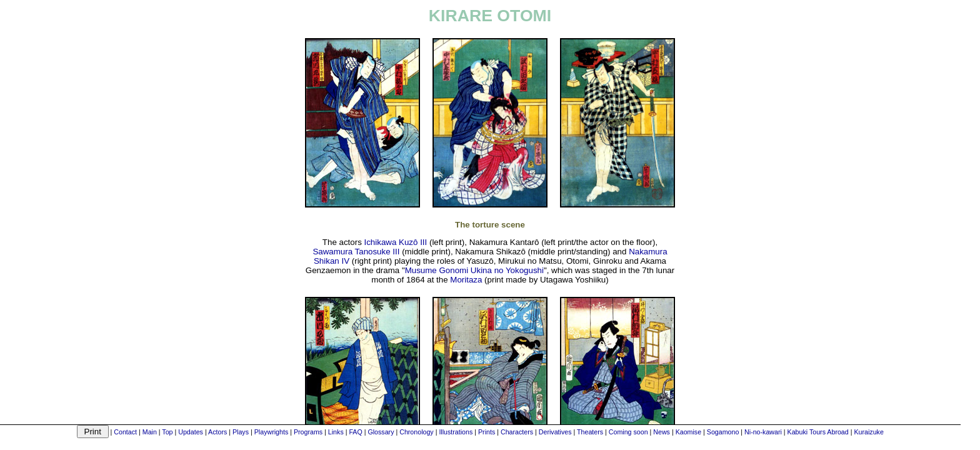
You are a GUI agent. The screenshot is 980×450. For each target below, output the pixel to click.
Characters (517, 432)
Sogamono (723, 432)
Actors (217, 432)
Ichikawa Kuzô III (396, 242)
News (662, 432)
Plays (241, 432)
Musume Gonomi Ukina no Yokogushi (474, 270)
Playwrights (271, 432)
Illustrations (456, 432)
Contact (125, 432)
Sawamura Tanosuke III (356, 252)
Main (150, 432)
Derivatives (555, 432)
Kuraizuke (868, 432)
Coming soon (628, 432)
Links (336, 432)
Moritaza (466, 280)
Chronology (417, 432)
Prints (487, 432)
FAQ (355, 432)
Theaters (590, 432)
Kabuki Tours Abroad (818, 432)
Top (167, 432)
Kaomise (688, 432)
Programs (308, 432)
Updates (191, 432)
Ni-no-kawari (763, 432)
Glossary (381, 432)
